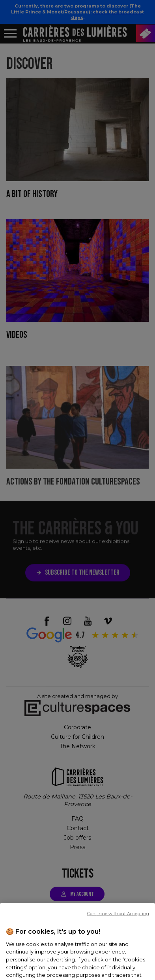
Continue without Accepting (118, 936)
